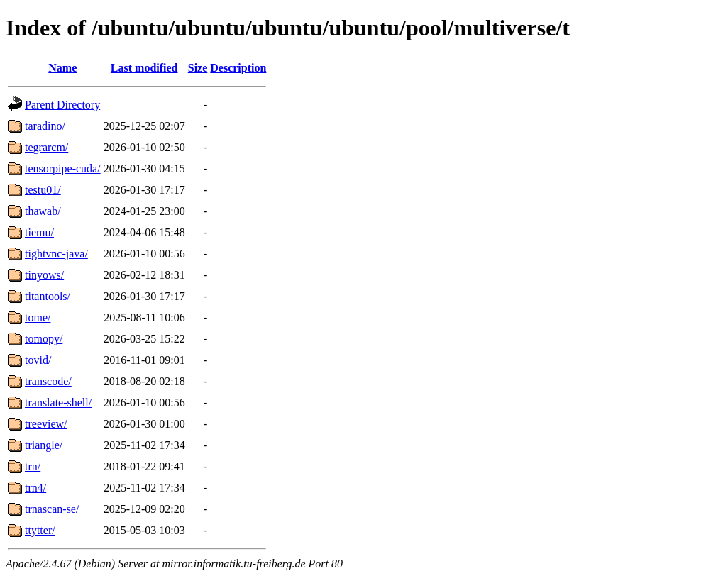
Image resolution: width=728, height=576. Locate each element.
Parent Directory (62, 105)
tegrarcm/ (46, 147)
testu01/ (43, 190)
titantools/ (48, 296)
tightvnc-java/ (56, 254)
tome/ (38, 317)
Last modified (144, 68)
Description (238, 68)
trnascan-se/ (52, 509)
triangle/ (44, 445)
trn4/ (35, 488)
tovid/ (38, 360)
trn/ (33, 466)
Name (62, 68)
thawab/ (43, 211)
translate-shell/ (58, 403)
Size (198, 68)
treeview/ (46, 424)
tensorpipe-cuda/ (63, 168)
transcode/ (48, 381)
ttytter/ (40, 530)
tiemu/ (39, 232)
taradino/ (45, 126)
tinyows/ (44, 275)
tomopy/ (44, 339)
